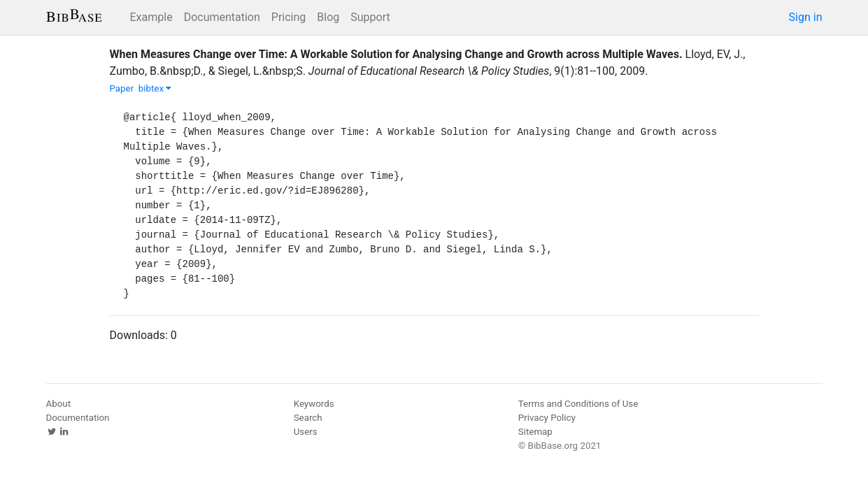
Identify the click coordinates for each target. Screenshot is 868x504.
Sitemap (535, 432)
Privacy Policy (547, 418)
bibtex (155, 88)
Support (370, 17)
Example (151, 17)
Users (306, 432)
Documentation (222, 17)
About (59, 404)
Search (308, 418)
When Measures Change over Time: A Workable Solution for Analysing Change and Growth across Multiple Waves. (396, 54)
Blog (328, 17)
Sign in (806, 17)
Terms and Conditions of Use (578, 404)
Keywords (314, 404)
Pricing (289, 17)
